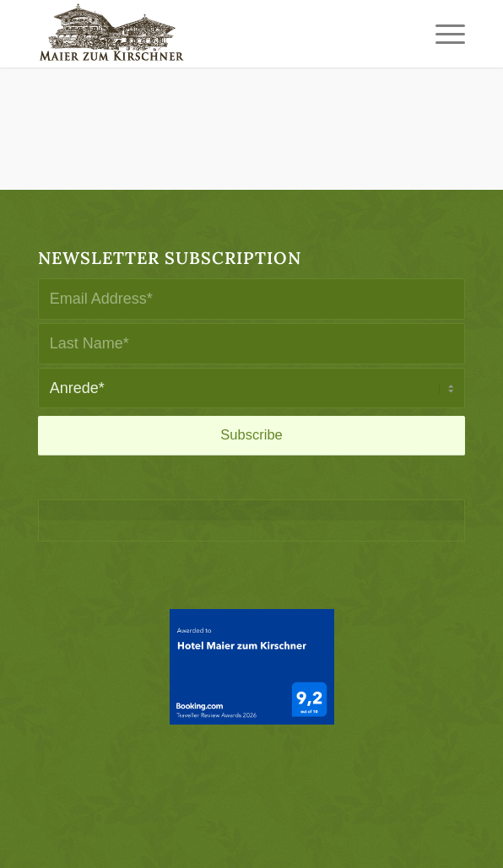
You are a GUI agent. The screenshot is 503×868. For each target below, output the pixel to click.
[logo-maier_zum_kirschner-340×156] (209, 34)
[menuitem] (442, 34)
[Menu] (442, 34)
